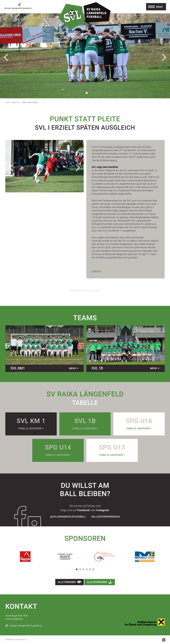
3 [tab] (83, 569)
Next (164, 57)
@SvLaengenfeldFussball (68, 517)
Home (8, 103)
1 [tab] (83, 93)
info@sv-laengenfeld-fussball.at (18, 8)
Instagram (103, 510)
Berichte (16, 103)
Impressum (10, 640)
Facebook (83, 510)
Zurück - (97, 271)
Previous (6, 57)
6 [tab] (93, 569)
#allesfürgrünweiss (106, 517)
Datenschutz (21, 640)
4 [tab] (87, 569)
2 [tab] (87, 93)
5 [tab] (90, 569)
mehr (72, 368)
